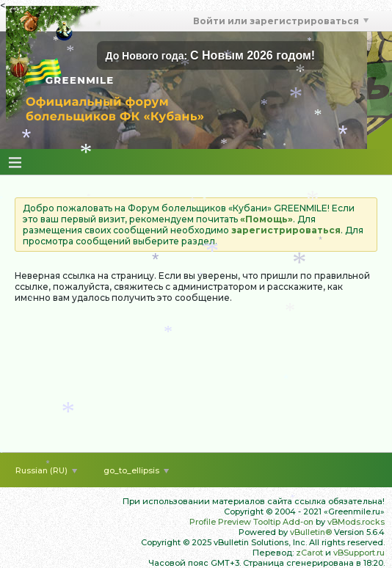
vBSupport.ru (359, 553)
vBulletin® (311, 532)
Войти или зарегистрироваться (281, 21)
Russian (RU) (46, 470)
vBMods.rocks (356, 522)
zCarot (309, 553)
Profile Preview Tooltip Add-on (251, 522)
